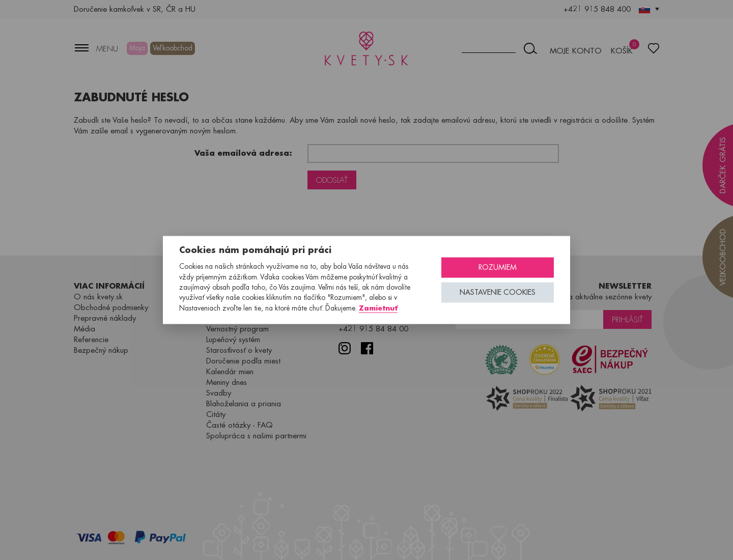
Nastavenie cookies (498, 292)
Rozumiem (498, 268)
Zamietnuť (378, 308)
